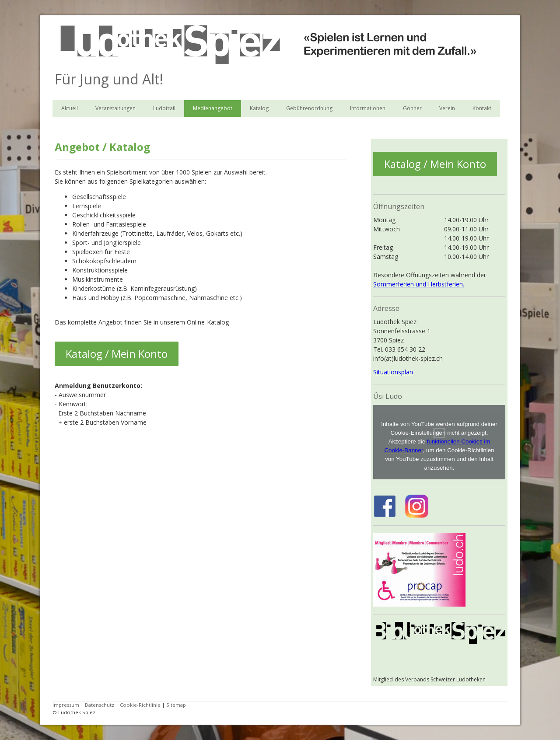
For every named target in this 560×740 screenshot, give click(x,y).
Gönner (412, 108)
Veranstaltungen (115, 108)
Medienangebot (213, 108)
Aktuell (70, 108)
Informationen (368, 108)
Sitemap (176, 705)
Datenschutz (100, 705)
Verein (447, 108)
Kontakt (482, 108)
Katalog (259, 108)
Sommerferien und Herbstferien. (419, 284)
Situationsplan (393, 372)
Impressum (66, 705)
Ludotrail (164, 108)
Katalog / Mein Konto (117, 354)
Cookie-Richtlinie (140, 705)
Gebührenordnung (309, 108)
